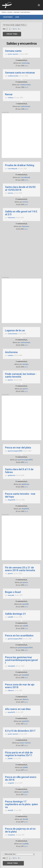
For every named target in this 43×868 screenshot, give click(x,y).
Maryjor (25, 364)
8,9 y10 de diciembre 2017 (20, 731)
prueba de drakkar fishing (20, 165)
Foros (4, 12)
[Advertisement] (21, 136)
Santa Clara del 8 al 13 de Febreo (19, 471)
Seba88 (10, 617)
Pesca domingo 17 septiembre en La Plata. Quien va (21, 804)
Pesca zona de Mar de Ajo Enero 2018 (20, 686)
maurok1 (11, 595)
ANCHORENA (11, 352)
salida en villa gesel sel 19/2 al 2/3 (21, 213)
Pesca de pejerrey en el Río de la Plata (20, 830)
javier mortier (13, 54)
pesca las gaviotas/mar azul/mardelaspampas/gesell (21, 660)
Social (10, 12)
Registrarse (8, 17)
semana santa (13, 51)
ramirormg (25, 63)
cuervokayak (12, 169)
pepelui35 (11, 712)
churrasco (12, 218)
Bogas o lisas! (13, 592)
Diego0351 (12, 500)
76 (19, 29)
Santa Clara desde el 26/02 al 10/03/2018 (20, 188)
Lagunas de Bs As (15, 330)
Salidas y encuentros (22, 12)
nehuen (11, 98)
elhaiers (11, 690)
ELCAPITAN (11, 835)
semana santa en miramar (20, 73)
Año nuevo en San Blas (18, 709)
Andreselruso (25, 106)
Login (17, 17)
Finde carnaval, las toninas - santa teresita (21, 375)
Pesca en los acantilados (19, 636)
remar (9, 94)
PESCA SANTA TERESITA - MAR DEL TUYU (20, 495)
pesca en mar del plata (18, 448)
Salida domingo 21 (16, 614)
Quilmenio (12, 475)
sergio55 (11, 783)
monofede (11, 666)
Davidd (10, 810)
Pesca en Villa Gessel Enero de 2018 (21, 778)
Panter (10, 380)
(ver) (26, 66)
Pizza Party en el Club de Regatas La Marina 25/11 (19, 754)
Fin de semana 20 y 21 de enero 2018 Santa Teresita (20, 569)
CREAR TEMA (12, 34)
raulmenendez (13, 76)
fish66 (10, 758)
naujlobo (25, 844)
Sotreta (11, 193)
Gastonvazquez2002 (15, 451)
